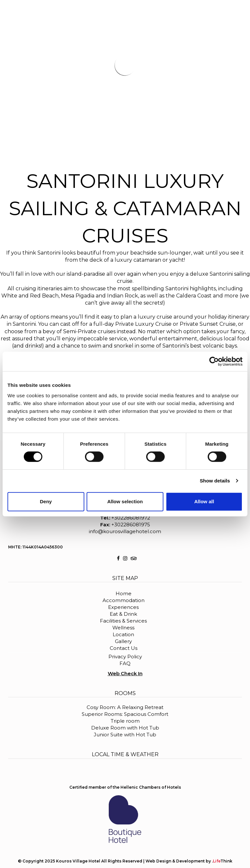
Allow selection (125, 501)
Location (123, 634)
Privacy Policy (125, 657)
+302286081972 (131, 518)
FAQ (125, 663)
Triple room (125, 721)
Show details (215, 481)
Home (124, 593)
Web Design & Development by (189, 861)
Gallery (123, 641)
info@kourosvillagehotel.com (125, 531)
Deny (46, 501)
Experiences (123, 607)
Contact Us (124, 648)
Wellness (123, 628)
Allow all (204, 501)
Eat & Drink (123, 614)
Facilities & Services (123, 621)
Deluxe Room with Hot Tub (125, 728)
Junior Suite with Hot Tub (125, 735)
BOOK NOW (229, 10)
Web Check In (125, 673)
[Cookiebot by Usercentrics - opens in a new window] (214, 362)
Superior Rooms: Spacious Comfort (125, 714)
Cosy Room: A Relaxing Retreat (125, 707)
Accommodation (124, 600)
